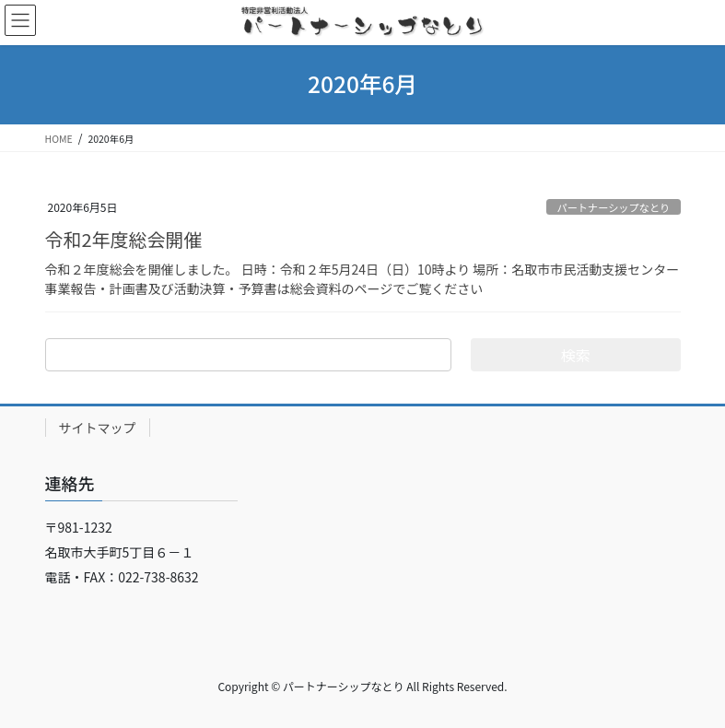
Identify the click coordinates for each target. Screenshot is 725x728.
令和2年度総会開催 (124, 239)
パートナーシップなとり (613, 207)
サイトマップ (98, 428)
